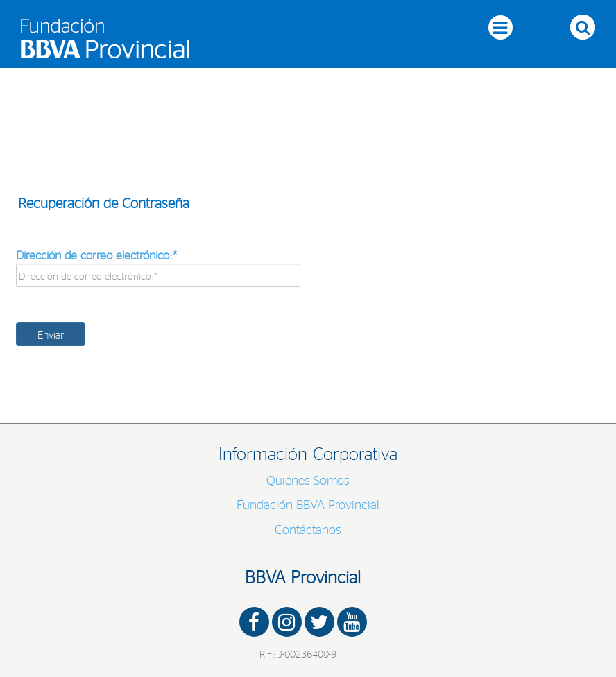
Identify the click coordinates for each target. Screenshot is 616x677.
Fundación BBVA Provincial (308, 504)
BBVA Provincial (303, 577)
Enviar (51, 334)
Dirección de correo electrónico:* (96, 255)
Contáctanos (308, 529)
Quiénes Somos (308, 480)
